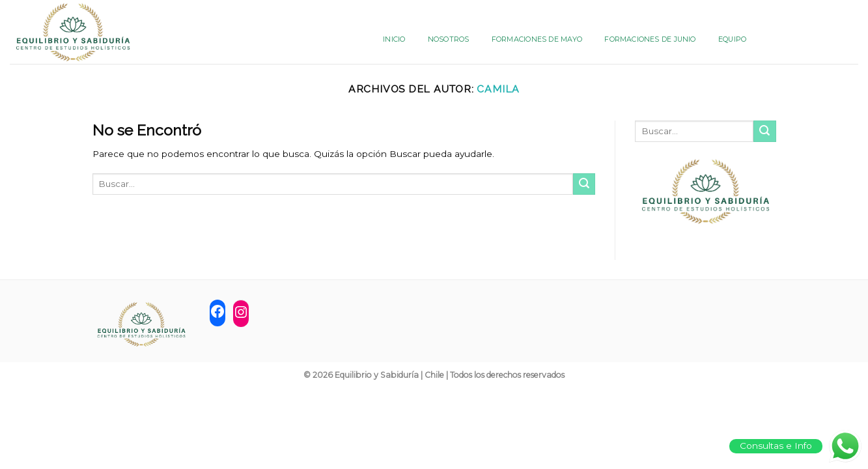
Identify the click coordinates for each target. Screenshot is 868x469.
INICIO (394, 39)
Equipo (732, 39)
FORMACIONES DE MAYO (537, 39)
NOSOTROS (449, 39)
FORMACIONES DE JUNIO (650, 39)
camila (498, 89)
